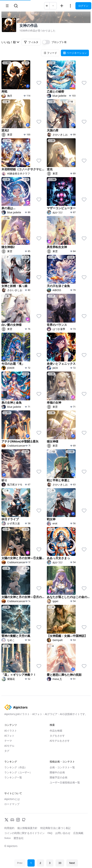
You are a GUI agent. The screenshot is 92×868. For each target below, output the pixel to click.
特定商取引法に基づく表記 (55, 828)
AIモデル (9, 746)
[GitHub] (24, 820)
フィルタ (31, 42)
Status (7, 838)
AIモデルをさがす (60, 741)
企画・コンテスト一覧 (62, 767)
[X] (6, 820)
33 (60, 863)
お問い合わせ (63, 833)
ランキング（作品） (16, 767)
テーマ (8, 741)
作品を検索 (56, 731)
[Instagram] (18, 820)
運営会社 (19, 838)
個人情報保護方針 (27, 828)
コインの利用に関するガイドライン (24, 833)
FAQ (50, 833)
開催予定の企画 (59, 777)
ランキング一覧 (13, 777)
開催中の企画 (57, 772)
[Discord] (12, 820)
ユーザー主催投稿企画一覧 (65, 782)
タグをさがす (57, 736)
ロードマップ (12, 804)
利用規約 (9, 828)
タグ (7, 751)
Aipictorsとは (12, 799)
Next (72, 863)
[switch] (46, 42)
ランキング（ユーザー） (18, 772)
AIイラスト (11, 731)
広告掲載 (78, 833)
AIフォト (9, 736)
